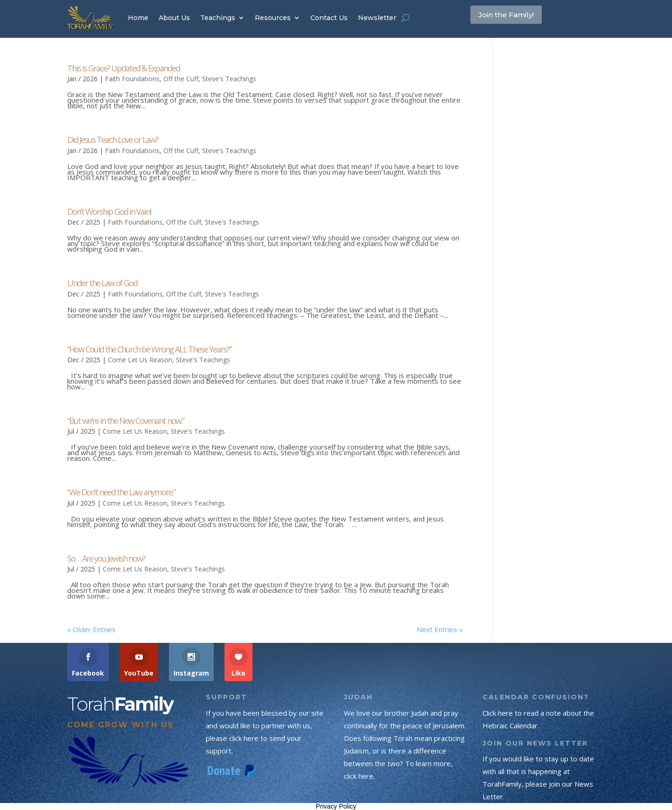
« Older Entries (91, 629)
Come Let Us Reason (140, 360)
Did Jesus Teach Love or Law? (113, 140)
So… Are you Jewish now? (106, 558)
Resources (273, 18)
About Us (174, 18)
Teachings (218, 18)
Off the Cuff (181, 79)
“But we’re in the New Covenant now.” (126, 421)
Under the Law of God (102, 283)
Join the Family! (518, 17)
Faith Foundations (132, 79)
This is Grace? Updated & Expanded (123, 68)
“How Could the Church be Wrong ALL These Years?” (149, 349)
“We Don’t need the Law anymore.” (121, 492)
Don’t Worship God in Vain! (109, 211)
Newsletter (377, 18)
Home (138, 18)
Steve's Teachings (229, 79)
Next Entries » (440, 629)
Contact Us (329, 18)
